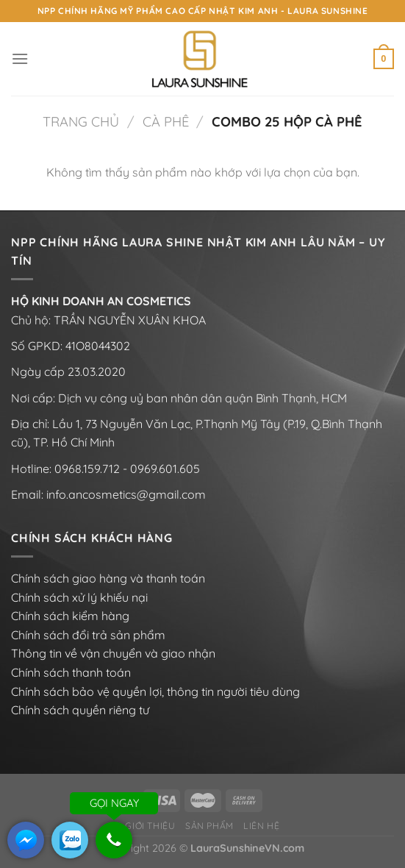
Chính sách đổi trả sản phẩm (88, 635)
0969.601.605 (165, 469)
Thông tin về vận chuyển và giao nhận (113, 653)
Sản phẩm (209, 826)
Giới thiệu (150, 826)
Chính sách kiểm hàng (70, 616)
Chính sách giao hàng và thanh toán (108, 578)
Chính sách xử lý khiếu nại (79, 597)
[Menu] (20, 58)
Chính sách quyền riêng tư (80, 710)
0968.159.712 (87, 469)
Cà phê (166, 122)
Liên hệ (261, 826)
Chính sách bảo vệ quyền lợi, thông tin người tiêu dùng (155, 691)
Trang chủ (81, 122)
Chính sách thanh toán (71, 672)
